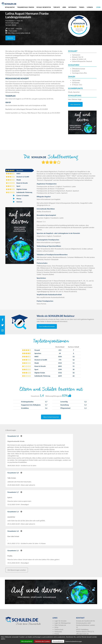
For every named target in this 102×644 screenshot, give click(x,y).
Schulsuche (10, 7)
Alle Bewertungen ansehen (17, 570)
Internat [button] (14, 202)
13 (74, 363)
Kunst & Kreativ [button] (17, 183)
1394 (60, 369)
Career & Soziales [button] (17, 195)
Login (98, 7)
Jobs (64, 7)
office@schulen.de (82, 634)
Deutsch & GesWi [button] (17, 177)
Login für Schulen (60, 621)
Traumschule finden (26, 7)
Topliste (57, 7)
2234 (60, 376)
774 (60, 360)
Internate (72, 7)
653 (60, 350)
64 (60, 353)
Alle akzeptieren (27, 641)
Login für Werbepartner (63, 623)
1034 (60, 356)
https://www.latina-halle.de (21, 33)
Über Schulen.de (60, 625)
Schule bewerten (44, 7)
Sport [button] (13, 186)
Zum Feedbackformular (47, 326)
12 (74, 356)
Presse (57, 634)
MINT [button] (13, 174)
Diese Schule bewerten (51, 417)
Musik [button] (13, 180)
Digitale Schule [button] (16, 189)
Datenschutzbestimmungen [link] (74, 641)
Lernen (90, 7)
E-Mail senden (12, 31)
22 (74, 376)
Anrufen (10, 38)
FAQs (56, 627)
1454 (60, 363)
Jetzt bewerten (75, 104)
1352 (60, 373)
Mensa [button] (14, 199)
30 (74, 369)
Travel (82, 7)
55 (74, 366)
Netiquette (58, 632)
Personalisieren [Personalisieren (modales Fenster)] (58, 641)
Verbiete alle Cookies (42, 641)
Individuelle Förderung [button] (19, 192)
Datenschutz (59, 629)
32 (74, 373)
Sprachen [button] (14, 170)
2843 (60, 366)
